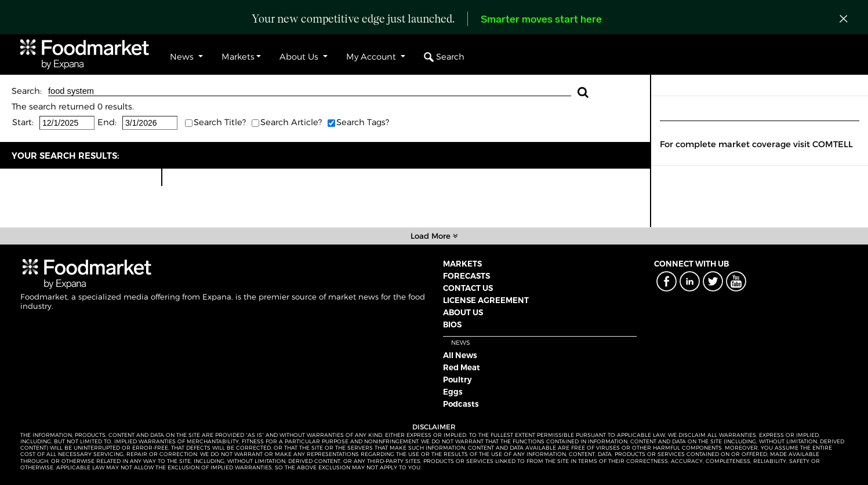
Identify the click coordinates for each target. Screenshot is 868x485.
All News (460, 355)
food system (310, 91)
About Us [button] (300, 57)
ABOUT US (463, 312)
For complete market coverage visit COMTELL (756, 144)
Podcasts (461, 404)
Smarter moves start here (541, 20)
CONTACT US (468, 288)
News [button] (183, 57)
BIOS (452, 324)
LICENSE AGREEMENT (486, 300)
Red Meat (462, 367)
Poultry (457, 380)
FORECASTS (466, 276)
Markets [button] (238, 57)
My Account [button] (372, 57)
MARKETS (462, 264)
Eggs (453, 392)
